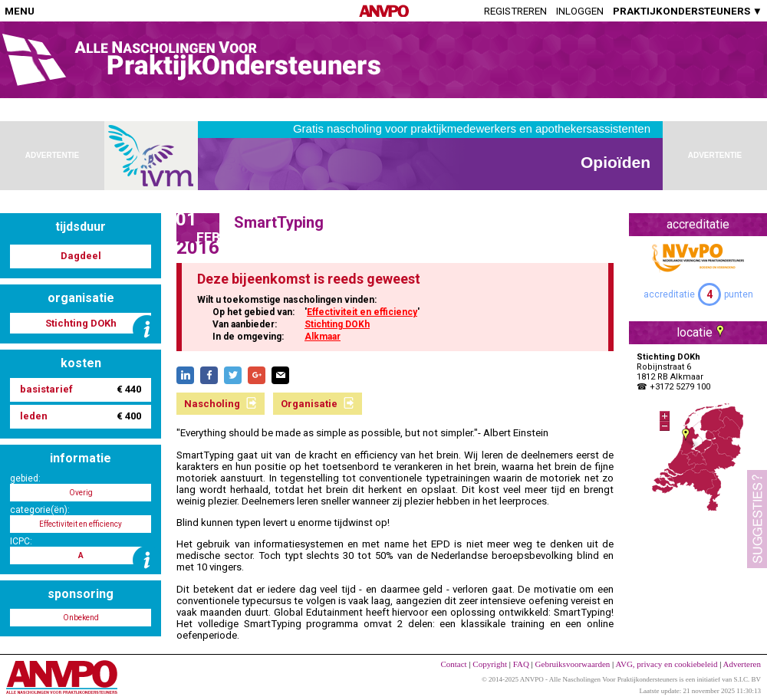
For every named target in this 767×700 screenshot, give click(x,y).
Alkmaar (323, 337)
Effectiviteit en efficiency (362, 312)
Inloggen (580, 11)
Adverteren (742, 664)
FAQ (521, 664)
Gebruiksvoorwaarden (573, 664)
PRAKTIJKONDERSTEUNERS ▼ (688, 11)
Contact (453, 664)
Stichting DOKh (337, 324)
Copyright (490, 664)
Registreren (515, 11)
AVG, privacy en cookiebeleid (666, 664)
